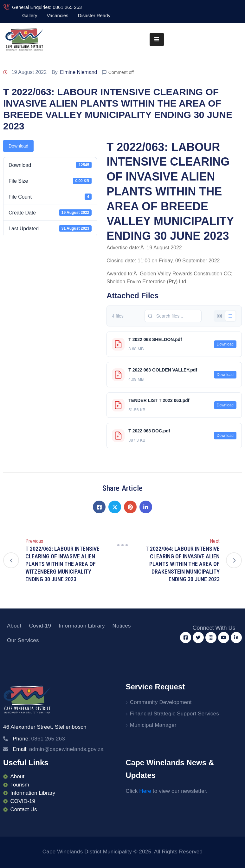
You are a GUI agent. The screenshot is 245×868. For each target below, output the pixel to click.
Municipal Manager (153, 725)
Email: (58, 749)
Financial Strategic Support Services (174, 714)
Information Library (82, 626)
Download (18, 146)
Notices (122, 626)
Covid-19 (40, 626)
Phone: (39, 739)
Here (145, 791)
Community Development (161, 702)
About (14, 626)
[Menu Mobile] (157, 39)
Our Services (23, 640)
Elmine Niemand (78, 72)
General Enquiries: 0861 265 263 (47, 7)
